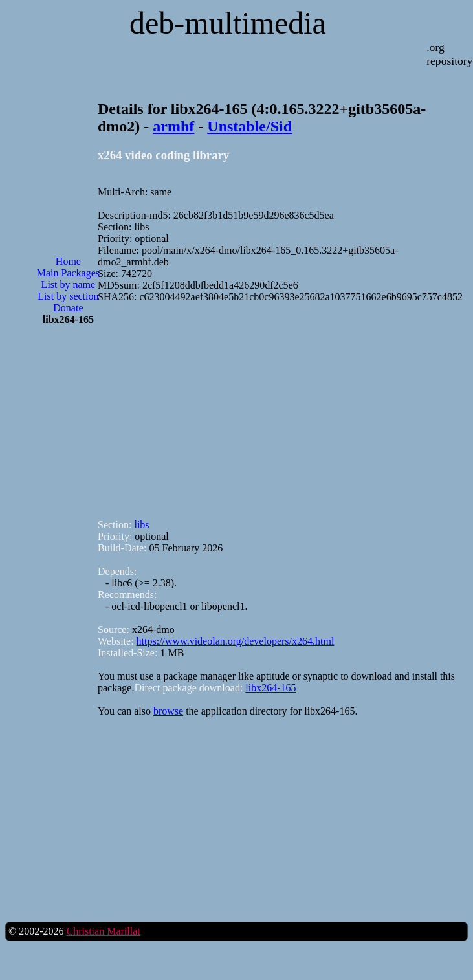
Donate (68, 308)
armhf (173, 126)
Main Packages (68, 273)
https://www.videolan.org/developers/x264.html (236, 641)
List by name (69, 284)
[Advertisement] (68, 389)
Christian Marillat (103, 931)
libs (141, 525)
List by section (68, 296)
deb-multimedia (228, 23)
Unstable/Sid (249, 126)
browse (168, 711)
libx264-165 (270, 688)
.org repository (449, 54)
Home (68, 261)
